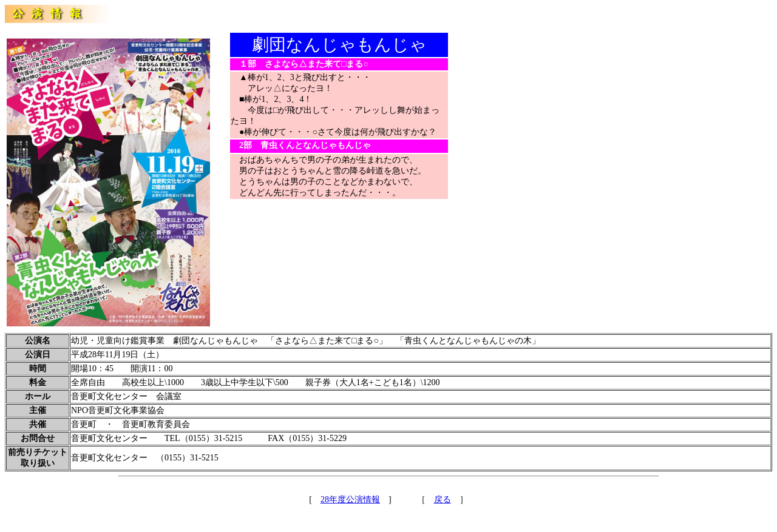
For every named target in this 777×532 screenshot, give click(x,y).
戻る (443, 500)
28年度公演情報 (350, 500)
